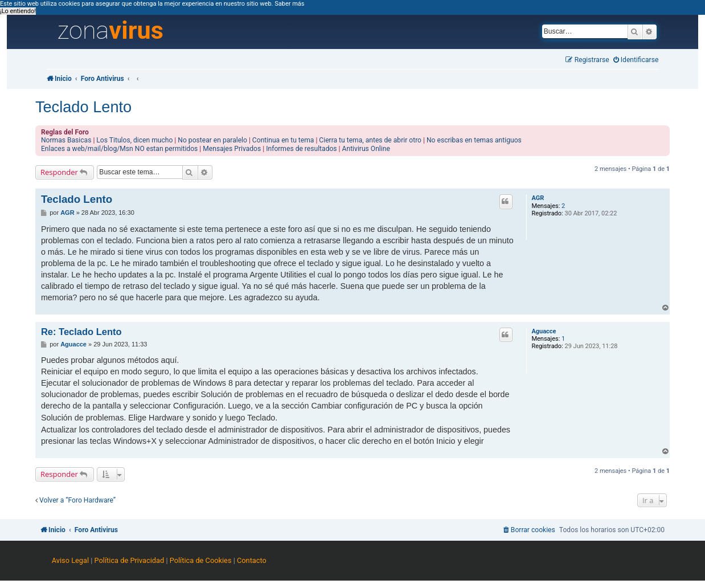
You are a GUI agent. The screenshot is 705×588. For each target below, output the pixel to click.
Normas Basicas (66, 140)
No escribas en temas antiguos (474, 140)
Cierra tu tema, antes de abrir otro (370, 140)
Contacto (252, 560)
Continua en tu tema (283, 140)
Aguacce (544, 331)
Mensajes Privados (232, 149)
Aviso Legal (70, 560)
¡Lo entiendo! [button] (18, 11)
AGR (538, 198)
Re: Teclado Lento (81, 332)
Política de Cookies (201, 560)
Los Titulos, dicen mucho (134, 140)
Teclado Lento (83, 107)
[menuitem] (636, 60)
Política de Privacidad (130, 560)
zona (110, 31)
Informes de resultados (301, 149)
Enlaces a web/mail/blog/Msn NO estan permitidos (119, 149)
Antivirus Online (366, 149)
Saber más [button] (289, 4)
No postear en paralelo (212, 140)
